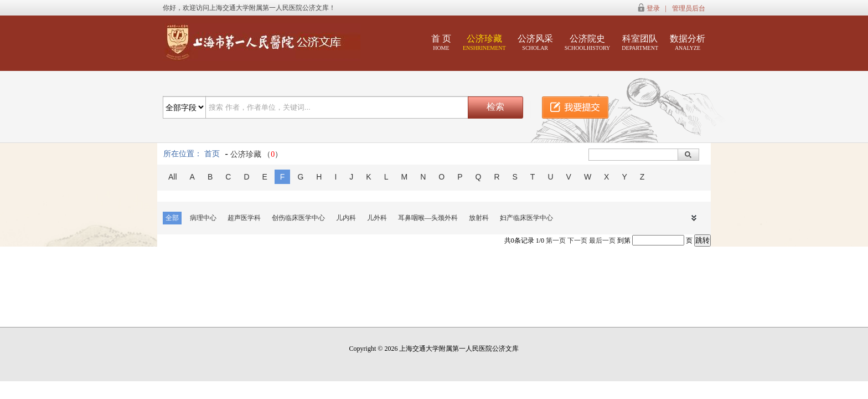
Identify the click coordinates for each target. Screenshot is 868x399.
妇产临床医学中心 (526, 218)
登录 (653, 8)
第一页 (556, 241)
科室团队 (640, 42)
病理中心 (203, 218)
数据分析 (688, 42)
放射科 (479, 218)
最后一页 (602, 241)
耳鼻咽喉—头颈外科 (428, 218)
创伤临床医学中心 (298, 218)
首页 (212, 154)
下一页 (577, 241)
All (173, 177)
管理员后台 (689, 8)
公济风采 (535, 42)
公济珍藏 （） (257, 154)
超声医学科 (244, 218)
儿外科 (377, 218)
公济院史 (588, 42)
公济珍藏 (484, 42)
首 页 (441, 42)
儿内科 (346, 218)
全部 (172, 218)
